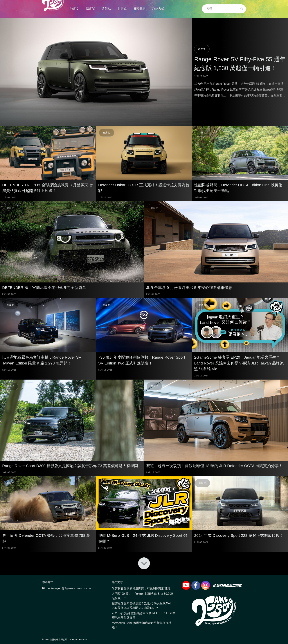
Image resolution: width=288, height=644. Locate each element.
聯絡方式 (158, 9)
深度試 (91, 9)
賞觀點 (106, 9)
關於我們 (140, 9)
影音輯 (122, 9)
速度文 (75, 9)
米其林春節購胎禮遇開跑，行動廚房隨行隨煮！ (143, 588)
